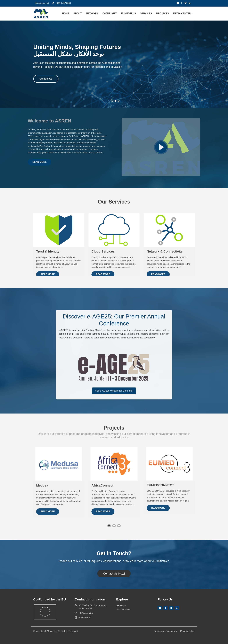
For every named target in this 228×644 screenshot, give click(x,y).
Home (66, 13)
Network (92, 13)
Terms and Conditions (165, 631)
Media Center (182, 13)
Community (110, 13)
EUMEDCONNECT (160, 518)
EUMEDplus (128, 13)
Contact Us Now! (114, 574)
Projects (162, 13)
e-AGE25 (121, 605)
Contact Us (46, 79)
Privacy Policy (187, 631)
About (78, 13)
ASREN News (124, 610)
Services (146, 13)
